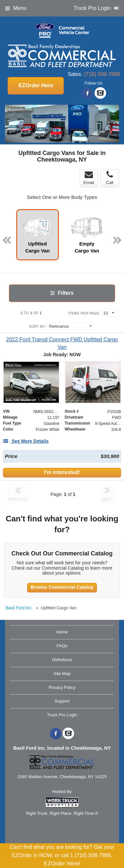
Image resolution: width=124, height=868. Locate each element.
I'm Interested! (62, 472)
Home (62, 632)
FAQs (62, 646)
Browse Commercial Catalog (62, 587)
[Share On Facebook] (87, 94)
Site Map (62, 674)
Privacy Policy (62, 687)
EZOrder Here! (62, 864)
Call (109, 178)
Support (62, 701)
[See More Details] (26, 441)
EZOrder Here (36, 85)
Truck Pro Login (62, 715)
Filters (62, 293)
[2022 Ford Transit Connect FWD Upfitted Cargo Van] (62, 343)
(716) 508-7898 (102, 74)
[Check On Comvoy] (100, 94)
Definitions (62, 660)
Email (89, 178)
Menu (16, 8)
